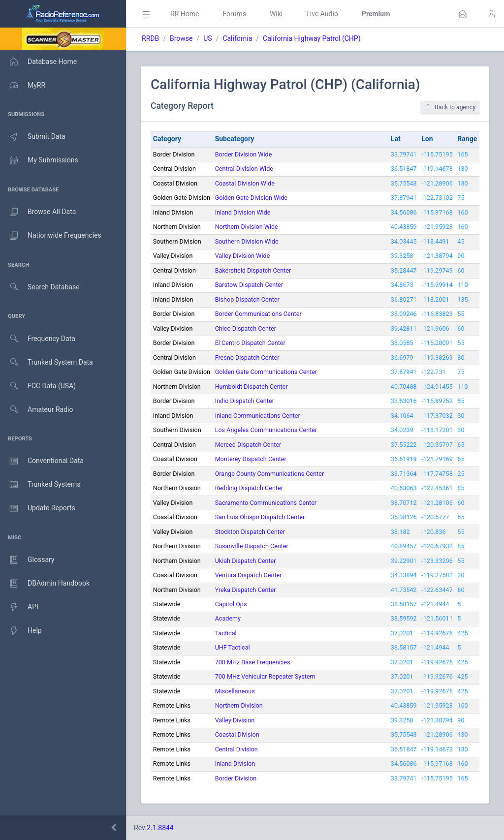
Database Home (38, 62)
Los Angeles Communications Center (266, 430)
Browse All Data (38, 212)
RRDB (150, 38)
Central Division (236, 749)
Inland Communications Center (258, 416)
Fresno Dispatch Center (247, 358)
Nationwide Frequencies (51, 236)
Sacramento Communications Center (266, 503)
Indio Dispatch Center (245, 401)
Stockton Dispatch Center (250, 532)
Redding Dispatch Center (249, 488)
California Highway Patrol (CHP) (312, 38)
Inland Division (235, 763)
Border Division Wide (244, 154)
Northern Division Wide (247, 227)
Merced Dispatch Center (248, 445)
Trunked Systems (40, 485)
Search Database (40, 287)
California (237, 38)
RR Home (185, 14)
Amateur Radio (37, 410)
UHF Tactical (233, 647)
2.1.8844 (160, 828)
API (19, 607)
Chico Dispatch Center (246, 328)
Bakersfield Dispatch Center (253, 270)
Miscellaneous (235, 691)
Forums (234, 14)
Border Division (236, 778)
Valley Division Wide (243, 256)
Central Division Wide (244, 169)
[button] (463, 14)
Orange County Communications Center (270, 474)
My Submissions (39, 160)
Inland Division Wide (243, 212)
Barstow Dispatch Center (249, 285)
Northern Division (239, 705)
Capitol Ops (231, 604)
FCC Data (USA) (38, 386)
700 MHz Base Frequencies (253, 662)
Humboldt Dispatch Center (252, 387)
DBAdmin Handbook (45, 584)
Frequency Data (38, 339)
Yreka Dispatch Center (246, 590)
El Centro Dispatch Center (250, 343)
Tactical (226, 633)
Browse (181, 38)
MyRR (23, 85)
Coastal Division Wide (245, 183)
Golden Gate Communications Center (266, 372)
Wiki (276, 14)
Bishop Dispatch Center (247, 299)
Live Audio (322, 14)
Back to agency (450, 107)
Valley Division (235, 720)
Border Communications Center (258, 314)
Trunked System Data (47, 362)
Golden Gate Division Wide (251, 198)
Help (21, 631)
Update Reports (38, 508)
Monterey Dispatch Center (251, 459)
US (207, 38)
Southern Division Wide (247, 241)
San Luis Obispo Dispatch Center (260, 517)
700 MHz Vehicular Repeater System (265, 676)
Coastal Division (237, 734)
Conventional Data (42, 461)
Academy (228, 618)
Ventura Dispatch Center (249, 575)
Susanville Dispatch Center (252, 546)
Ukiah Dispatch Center (246, 561)
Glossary (27, 560)
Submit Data (33, 137)
